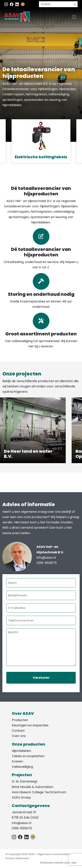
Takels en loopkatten (28, 756)
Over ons (19, 736)
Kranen (17, 761)
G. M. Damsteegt (25, 781)
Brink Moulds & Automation (32, 787)
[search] (58, 4)
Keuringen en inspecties (30, 725)
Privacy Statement (17, 858)
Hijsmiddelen (21, 751)
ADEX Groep (21, 797)
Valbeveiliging (22, 767)
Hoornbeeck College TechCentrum (39, 792)
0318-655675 (47, 563)
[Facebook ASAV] (12, 4)
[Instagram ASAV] (6, 4)
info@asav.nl (46, 558)
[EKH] (23, 4)
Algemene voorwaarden (53, 854)
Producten (20, 720)
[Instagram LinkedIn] (17, 4)
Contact (18, 731)
